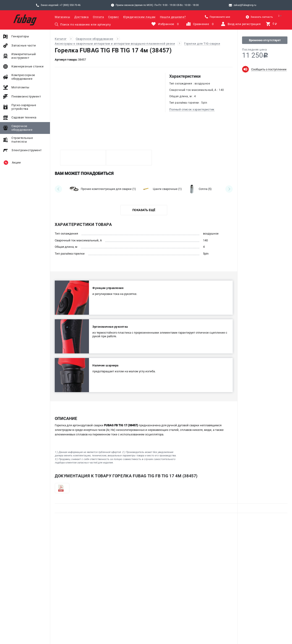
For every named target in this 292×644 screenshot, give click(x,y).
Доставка (81, 17)
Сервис (113, 17)
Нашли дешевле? (173, 17)
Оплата (98, 17)
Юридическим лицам (139, 17)
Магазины (62, 17)
